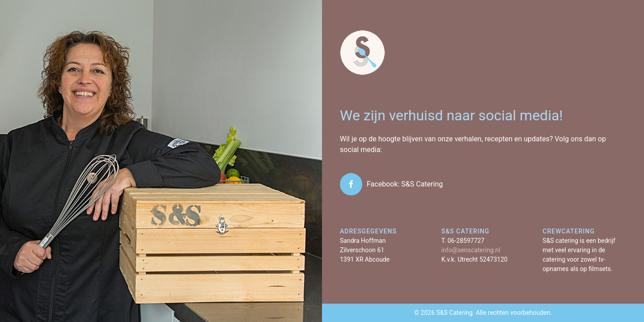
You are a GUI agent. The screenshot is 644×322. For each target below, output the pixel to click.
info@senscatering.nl (471, 250)
